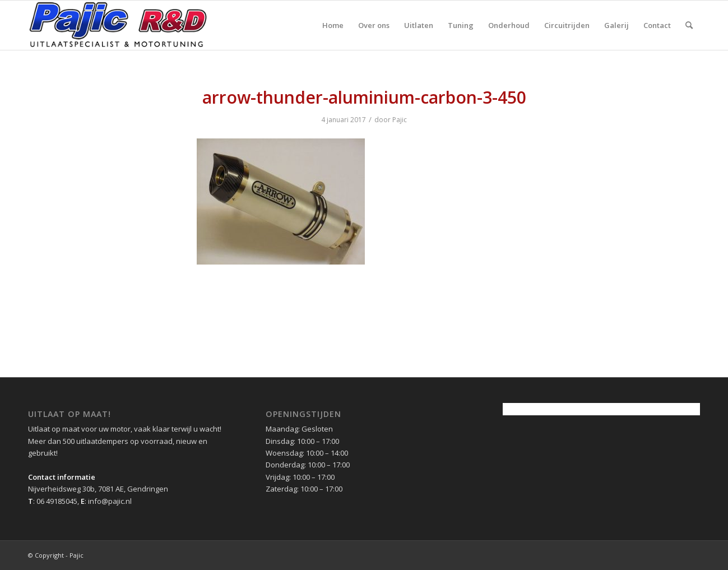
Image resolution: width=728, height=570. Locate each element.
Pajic (400, 120)
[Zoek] (689, 25)
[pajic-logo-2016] (118, 25)
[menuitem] (333, 25)
